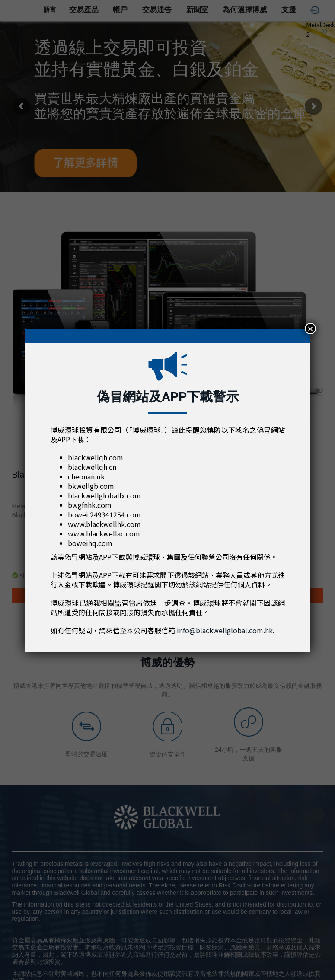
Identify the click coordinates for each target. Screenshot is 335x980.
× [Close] (310, 329)
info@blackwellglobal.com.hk (225, 630)
